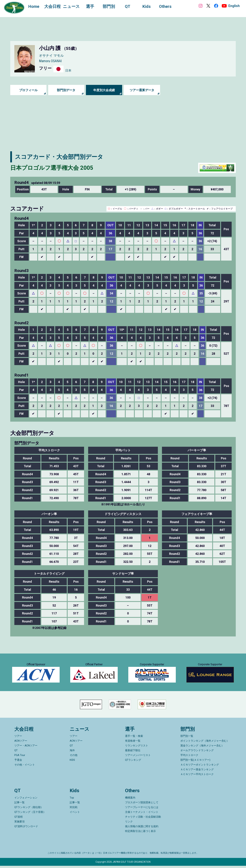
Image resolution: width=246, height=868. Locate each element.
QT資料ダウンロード (26, 829)
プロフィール (28, 90)
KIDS (72, 762)
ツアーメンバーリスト (138, 757)
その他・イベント (25, 767)
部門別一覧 (187, 738)
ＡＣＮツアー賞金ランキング (197, 772)
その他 (74, 757)
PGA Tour (20, 757)
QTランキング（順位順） (29, 809)
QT (16, 753)
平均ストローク (189, 757)
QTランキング (133, 762)
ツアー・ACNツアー (26, 748)
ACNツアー (21, 743)
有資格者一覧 (133, 743)
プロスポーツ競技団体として (142, 805)
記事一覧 (19, 805)
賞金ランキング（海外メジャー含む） (202, 748)
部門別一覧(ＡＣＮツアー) (195, 762)
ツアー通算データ (142, 90)
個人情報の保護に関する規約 (142, 829)
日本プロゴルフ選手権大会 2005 (53, 168)
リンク (129, 824)
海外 (72, 753)
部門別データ (66, 90)
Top (72, 800)
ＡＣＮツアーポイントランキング (200, 767)
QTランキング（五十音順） (30, 814)
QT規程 (19, 819)
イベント (75, 814)
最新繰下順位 (133, 753)
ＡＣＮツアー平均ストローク (197, 776)
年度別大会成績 (104, 90)
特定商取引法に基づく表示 (140, 833)
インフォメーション (26, 800)
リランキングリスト (137, 748)
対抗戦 (74, 809)
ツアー (18, 738)
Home (34, 6)
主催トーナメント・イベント (142, 814)
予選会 (18, 762)
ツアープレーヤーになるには (142, 809)
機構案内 (130, 800)
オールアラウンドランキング (197, 753)
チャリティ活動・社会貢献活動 (143, 819)
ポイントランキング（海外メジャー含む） (205, 743)
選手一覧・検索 (134, 738)
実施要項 (19, 824)
